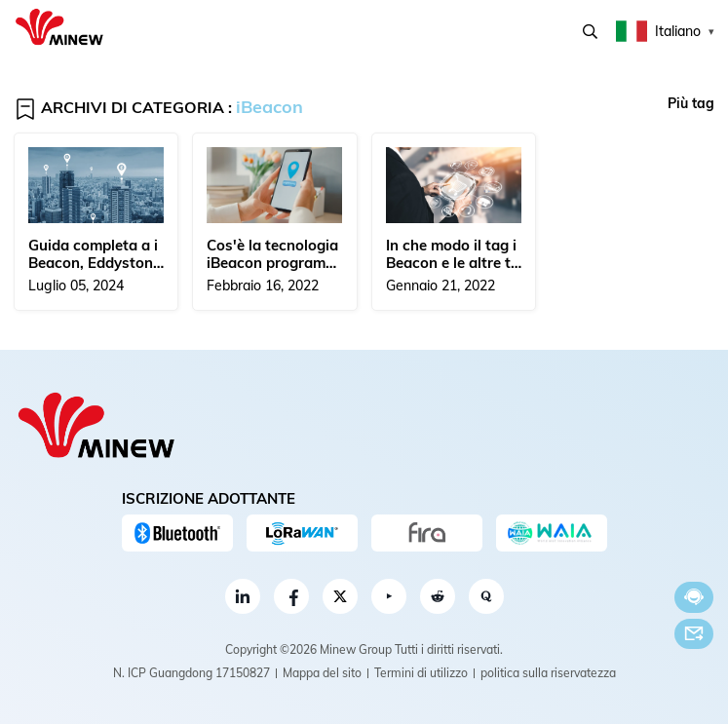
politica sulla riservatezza (548, 673)
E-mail (694, 633)
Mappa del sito (322, 673)
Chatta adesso (694, 597)
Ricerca (590, 32)
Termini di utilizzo (421, 673)
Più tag (691, 103)
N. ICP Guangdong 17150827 (192, 673)
